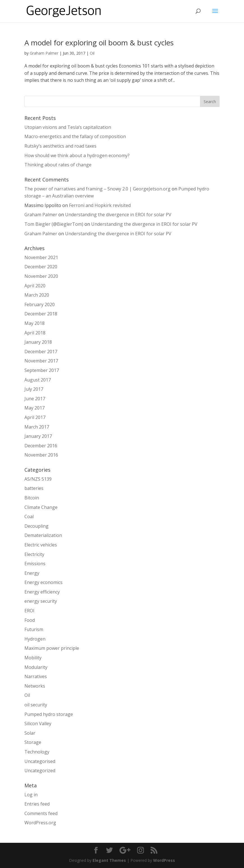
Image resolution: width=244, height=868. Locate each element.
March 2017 (37, 427)
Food (30, 620)
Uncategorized (40, 771)
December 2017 (41, 352)
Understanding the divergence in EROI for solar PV (118, 215)
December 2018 (41, 314)
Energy (32, 573)
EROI (29, 611)
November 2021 (41, 257)
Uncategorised (40, 761)
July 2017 (34, 389)
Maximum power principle (52, 648)
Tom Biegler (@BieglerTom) (54, 224)
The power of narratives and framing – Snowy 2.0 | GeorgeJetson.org (97, 189)
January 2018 (38, 342)
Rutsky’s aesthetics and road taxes (60, 146)
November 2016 (41, 455)
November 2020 (41, 276)
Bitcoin (32, 498)
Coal (29, 516)
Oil (92, 53)
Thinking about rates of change (58, 165)
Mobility (33, 658)
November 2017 (41, 361)
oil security (36, 705)
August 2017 (38, 380)
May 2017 (34, 408)
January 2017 (38, 436)
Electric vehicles (41, 545)
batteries (34, 488)
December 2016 (41, 446)
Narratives (36, 676)
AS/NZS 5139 (38, 479)
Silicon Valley (38, 723)
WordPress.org (40, 823)
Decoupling (36, 526)
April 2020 (35, 286)
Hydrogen (35, 639)
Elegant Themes (109, 860)
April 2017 (35, 417)
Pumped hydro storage (49, 714)
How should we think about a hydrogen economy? (77, 155)
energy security (41, 601)
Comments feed (41, 813)
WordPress (164, 860)
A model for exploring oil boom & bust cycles (99, 43)
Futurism (34, 629)
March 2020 (37, 295)
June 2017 (35, 399)
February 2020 (40, 304)
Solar (30, 733)
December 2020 (41, 267)
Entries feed (37, 804)
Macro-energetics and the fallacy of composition (75, 136)
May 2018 (34, 323)
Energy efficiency (42, 592)
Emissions (35, 564)
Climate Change (41, 507)
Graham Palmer (44, 53)
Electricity (34, 554)
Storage (33, 742)
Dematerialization (43, 535)
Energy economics (43, 582)
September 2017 (42, 370)
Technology (37, 752)
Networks (35, 686)
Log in (31, 795)
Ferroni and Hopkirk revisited (100, 205)
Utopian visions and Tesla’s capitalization (68, 127)
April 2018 (35, 333)
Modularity (36, 667)
